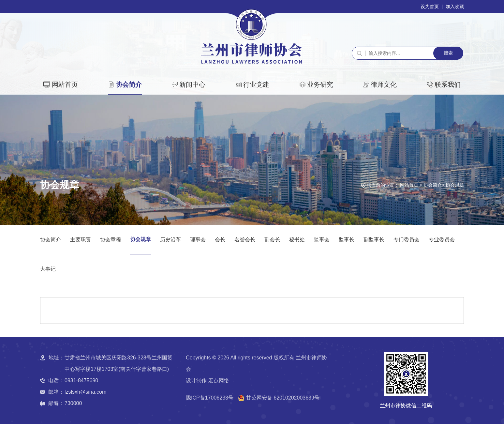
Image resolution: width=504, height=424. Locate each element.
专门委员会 (407, 240)
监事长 (347, 240)
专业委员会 (442, 240)
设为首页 (430, 7)
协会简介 (129, 84)
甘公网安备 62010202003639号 (283, 398)
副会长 (272, 240)
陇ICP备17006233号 (210, 398)
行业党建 (256, 84)
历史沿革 (170, 240)
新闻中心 (192, 84)
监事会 (322, 240)
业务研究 (320, 84)
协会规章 (455, 185)
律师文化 (384, 84)
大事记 (48, 269)
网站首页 (65, 84)
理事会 (198, 240)
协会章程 (111, 240)
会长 (220, 240)
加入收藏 (455, 7)
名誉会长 (245, 240)
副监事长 (374, 240)
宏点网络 (219, 380)
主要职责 (81, 240)
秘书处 (297, 240)
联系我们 (448, 84)
